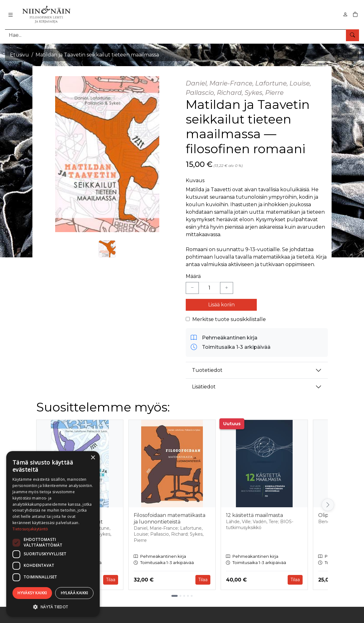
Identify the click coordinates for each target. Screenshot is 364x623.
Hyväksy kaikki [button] (32, 593)
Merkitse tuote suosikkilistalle (229, 319)
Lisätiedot (204, 387)
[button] (53, 607)
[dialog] (53, 534)
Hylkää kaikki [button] (74, 593)
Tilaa (111, 580)
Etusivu (19, 55)
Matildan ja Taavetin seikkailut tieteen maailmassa (97, 55)
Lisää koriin (221, 305)
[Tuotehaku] (182, 35)
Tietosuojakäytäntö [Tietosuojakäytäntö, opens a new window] (30, 529)
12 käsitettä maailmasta (254, 515)
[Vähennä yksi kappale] (192, 288)
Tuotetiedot (207, 370)
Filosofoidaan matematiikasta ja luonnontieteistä (170, 518)
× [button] (93, 458)
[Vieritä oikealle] (328, 505)
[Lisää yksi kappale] (227, 288)
